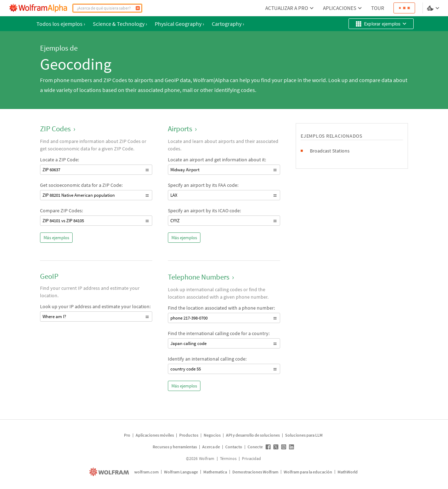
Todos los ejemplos (61, 24)
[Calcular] (138, 8)
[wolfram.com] (110, 472)
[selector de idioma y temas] (434, 8)
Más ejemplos (56, 238)
